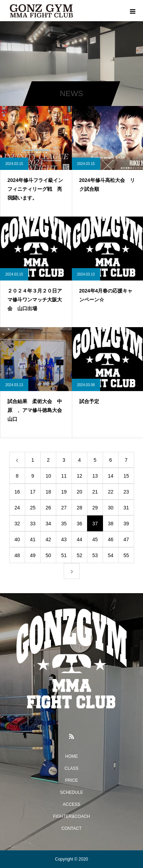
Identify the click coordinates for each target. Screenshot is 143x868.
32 (17, 524)
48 (17, 555)
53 (95, 555)
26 (48, 508)
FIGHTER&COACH (71, 816)
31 (126, 508)
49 (33, 555)
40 (17, 539)
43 (64, 539)
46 (111, 539)
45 (95, 539)
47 (126, 539)
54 (111, 555)
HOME (71, 756)
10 (48, 476)
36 (80, 524)
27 (64, 508)
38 (111, 524)
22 (111, 492)
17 (33, 492)
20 (80, 492)
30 (111, 508)
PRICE (72, 780)
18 (48, 492)
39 (126, 524)
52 (80, 555)
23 (126, 492)
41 (33, 539)
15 (126, 476)
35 (64, 524)
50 (48, 555)
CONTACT (71, 828)
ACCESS (71, 804)
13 (95, 476)
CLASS (71, 768)
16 (17, 492)
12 (80, 476)
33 (33, 524)
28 (80, 508)
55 (126, 555)
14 (111, 476)
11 (64, 476)
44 (80, 539)
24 (17, 508)
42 (48, 539)
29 (95, 508)
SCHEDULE (71, 792)
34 (48, 524)
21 (95, 492)
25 (33, 508)
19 (64, 492)
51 (64, 555)
